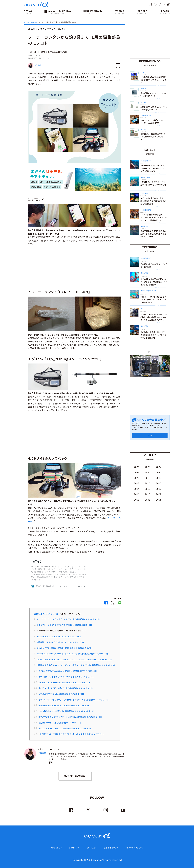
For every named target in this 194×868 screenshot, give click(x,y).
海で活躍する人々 (142, 14)
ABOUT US (56, 848)
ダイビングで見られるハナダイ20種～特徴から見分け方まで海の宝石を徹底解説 (154, 201)
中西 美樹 (38, 65)
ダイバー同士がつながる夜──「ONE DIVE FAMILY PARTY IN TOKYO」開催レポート (154, 218)
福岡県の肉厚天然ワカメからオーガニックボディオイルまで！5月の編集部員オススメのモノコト (76, 665)
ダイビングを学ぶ (165, 14)
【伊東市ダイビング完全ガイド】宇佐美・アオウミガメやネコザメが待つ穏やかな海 (153, 168)
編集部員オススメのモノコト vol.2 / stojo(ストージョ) (60, 642)
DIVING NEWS (146, 210)
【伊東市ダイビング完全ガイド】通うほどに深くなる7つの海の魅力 (153, 185)
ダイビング (28, 14)
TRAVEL (143, 308)
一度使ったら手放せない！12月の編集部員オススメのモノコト (64, 705)
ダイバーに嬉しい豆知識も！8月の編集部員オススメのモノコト (64, 682)
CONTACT (92, 848)
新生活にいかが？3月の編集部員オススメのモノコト (60, 723)
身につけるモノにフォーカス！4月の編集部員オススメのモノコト (65, 728)
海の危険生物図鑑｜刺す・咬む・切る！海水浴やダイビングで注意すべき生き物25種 (153, 335)
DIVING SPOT (145, 161)
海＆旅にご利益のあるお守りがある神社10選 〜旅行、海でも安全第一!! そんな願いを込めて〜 (154, 317)
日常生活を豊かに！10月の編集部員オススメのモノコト (62, 694)
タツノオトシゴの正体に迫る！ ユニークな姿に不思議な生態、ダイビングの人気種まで (154, 282)
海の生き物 (144, 194)
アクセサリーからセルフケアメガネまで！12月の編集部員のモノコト (65, 625)
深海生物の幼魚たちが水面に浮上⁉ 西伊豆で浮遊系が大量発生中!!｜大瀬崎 (153, 234)
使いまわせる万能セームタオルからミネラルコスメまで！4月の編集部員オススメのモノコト (74, 659)
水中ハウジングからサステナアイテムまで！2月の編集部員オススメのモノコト (71, 717)
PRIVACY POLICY (135, 848)
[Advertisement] (75, 267)
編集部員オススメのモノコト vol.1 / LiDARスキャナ (59, 636)
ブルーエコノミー (93, 14)
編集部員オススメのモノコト (54, 52)
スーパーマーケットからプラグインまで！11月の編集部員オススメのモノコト (68, 619)
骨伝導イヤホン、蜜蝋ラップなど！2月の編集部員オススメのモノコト (65, 648)
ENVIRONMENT (146, 116)
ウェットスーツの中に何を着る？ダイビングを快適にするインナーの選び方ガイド (154, 300)
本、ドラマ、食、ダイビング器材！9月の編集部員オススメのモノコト (66, 688)
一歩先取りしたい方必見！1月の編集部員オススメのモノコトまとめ (66, 711)
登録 (150, 435)
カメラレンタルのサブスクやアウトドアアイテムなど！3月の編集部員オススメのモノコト (73, 654)
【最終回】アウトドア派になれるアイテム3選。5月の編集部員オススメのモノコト (71, 734)
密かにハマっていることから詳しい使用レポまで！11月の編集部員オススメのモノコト (74, 700)
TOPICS (32, 52)
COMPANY (74, 848)
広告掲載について (111, 848)
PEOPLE (144, 72)
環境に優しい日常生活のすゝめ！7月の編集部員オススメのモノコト (66, 677)
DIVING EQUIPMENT (148, 291)
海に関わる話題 (120, 14)
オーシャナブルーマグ (58, 14)
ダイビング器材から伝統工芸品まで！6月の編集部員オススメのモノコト (68, 671)
